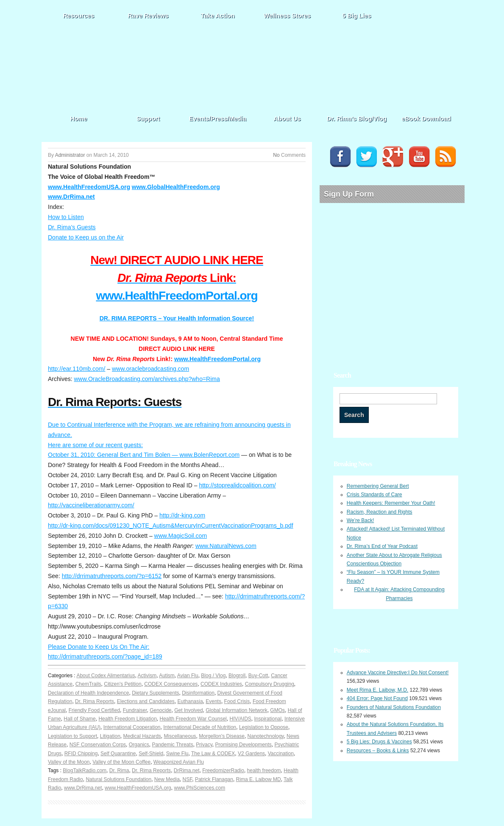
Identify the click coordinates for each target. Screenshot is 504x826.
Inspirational (268, 719)
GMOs (277, 710)
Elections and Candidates (146, 701)
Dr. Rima (119, 770)
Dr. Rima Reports (95, 701)
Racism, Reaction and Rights (380, 512)
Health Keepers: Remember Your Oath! (391, 503)
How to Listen (66, 217)
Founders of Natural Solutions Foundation (394, 707)
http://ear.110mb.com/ (77, 369)
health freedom (264, 770)
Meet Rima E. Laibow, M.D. (377, 690)
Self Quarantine (118, 754)
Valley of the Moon (69, 762)
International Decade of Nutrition (200, 727)
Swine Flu (177, 754)
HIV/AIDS (240, 719)
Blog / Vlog (213, 676)
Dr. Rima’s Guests (72, 227)
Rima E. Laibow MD (259, 779)
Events (213, 701)
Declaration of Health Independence (88, 693)
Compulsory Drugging (270, 684)
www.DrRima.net (71, 197)
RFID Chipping (81, 754)
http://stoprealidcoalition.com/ (237, 485)
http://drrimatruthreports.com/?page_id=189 (105, 656)
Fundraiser (135, 710)
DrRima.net (187, 770)
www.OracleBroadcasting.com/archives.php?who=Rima (147, 379)
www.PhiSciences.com (199, 788)
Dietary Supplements (155, 693)
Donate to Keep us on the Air (86, 237)
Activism (147, 676)
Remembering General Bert (378, 486)
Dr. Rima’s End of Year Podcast (382, 546)
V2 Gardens (251, 754)
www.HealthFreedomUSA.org (89, 187)
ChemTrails (88, 684)
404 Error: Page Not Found (377, 698)
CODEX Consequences (171, 684)
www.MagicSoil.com (181, 536)
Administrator (70, 155)
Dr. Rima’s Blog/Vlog (357, 119)
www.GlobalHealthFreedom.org (176, 187)
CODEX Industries (221, 684)
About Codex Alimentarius (106, 676)
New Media (167, 779)
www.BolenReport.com (210, 455)
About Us (287, 119)
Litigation (110, 736)
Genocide (160, 710)
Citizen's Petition (123, 684)
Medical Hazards (142, 736)
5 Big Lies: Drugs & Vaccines (379, 742)
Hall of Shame (79, 719)
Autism (167, 676)
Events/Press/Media (218, 119)
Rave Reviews (148, 16)
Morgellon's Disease (222, 736)
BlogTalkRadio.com (85, 770)
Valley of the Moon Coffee (121, 762)
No (276, 155)
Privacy (204, 745)
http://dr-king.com (182, 515)
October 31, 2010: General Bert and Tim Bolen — (114, 455)
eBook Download (426, 119)
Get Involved (188, 710)
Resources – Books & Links (378, 751)
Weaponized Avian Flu (179, 762)
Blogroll (237, 676)
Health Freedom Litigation (127, 719)
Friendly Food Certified (94, 710)
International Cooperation (132, 727)
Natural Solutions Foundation (118, 779)
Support (148, 119)
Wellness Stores (287, 16)
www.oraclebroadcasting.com (150, 369)
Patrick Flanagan (214, 779)
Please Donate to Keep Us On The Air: (99, 647)
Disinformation (198, 693)
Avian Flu (188, 676)
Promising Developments (243, 745)
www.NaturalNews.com (226, 546)
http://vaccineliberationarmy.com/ (91, 505)
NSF (188, 779)
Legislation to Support (72, 736)
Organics (139, 745)
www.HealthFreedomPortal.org (177, 296)
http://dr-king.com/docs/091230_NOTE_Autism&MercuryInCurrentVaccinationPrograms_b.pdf (171, 526)
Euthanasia (190, 701)
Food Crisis (237, 701)
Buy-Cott (258, 676)
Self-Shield (151, 754)
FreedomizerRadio (223, 770)
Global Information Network (236, 710)
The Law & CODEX (213, 754)
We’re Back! (360, 520)
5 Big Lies (357, 16)
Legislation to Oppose (264, 727)
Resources (79, 16)
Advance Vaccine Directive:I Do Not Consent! (398, 673)
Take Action (218, 16)
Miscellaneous (180, 736)
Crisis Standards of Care (375, 495)
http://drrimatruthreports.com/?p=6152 (112, 576)
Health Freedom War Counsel (193, 719)
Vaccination (281, 754)
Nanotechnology (266, 736)
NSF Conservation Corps (98, 745)
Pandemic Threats (172, 745)
